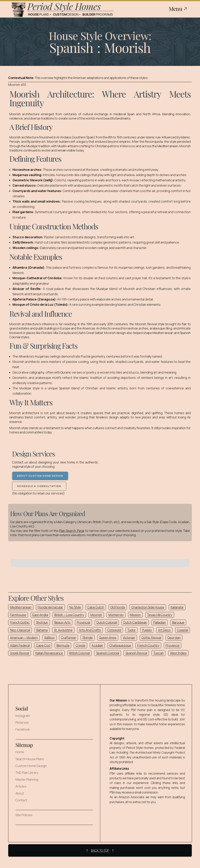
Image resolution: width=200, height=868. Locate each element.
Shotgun (42, 622)
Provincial (83, 622)
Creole (80, 645)
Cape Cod (43, 645)
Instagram (23, 716)
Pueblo (147, 630)
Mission (135, 615)
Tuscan (158, 653)
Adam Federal (20, 645)
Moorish (96, 615)
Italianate (177, 607)
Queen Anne (108, 638)
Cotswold (114, 630)
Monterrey (116, 615)
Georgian (174, 638)
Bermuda (63, 645)
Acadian (97, 645)
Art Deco (164, 630)
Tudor (132, 630)
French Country (148, 645)
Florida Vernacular (50, 607)
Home (20, 752)
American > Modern (24, 638)
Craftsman (69, 638)
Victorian (129, 638)
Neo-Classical (20, 630)
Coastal (183, 630)
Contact (21, 800)
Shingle (88, 638)
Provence (173, 645)
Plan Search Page (72, 531)
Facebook (23, 729)
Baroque (178, 622)
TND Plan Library (27, 773)
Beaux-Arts (62, 622)
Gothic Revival (151, 638)
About (20, 793)
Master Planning (27, 780)
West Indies (178, 653)
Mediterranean (21, 607)
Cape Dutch (96, 607)
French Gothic (20, 622)
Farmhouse (18, 615)
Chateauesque (120, 645)
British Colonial (79, 653)
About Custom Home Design (40, 476)
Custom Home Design (31, 766)
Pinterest (22, 723)
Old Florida (118, 607)
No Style (75, 607)
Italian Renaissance (49, 653)
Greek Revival (20, 653)
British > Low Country (69, 615)
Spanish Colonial (108, 653)
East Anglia (40, 615)
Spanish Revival (136, 653)
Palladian (160, 622)
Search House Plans (30, 759)
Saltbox (49, 638)
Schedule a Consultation (39, 486)
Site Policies (24, 815)
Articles (21, 786)
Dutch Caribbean (135, 622)
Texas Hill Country (160, 615)
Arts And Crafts (90, 630)
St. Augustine (63, 630)
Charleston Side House (148, 607)
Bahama (42, 630)
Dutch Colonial (107, 622)
